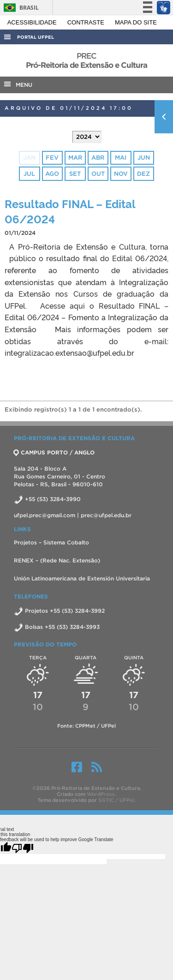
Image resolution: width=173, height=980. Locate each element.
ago (52, 174)
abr (98, 158)
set (75, 174)
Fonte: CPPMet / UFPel (86, 726)
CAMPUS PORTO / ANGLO (54, 452)
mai (121, 158)
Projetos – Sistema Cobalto (51, 542)
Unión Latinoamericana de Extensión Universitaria (82, 578)
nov (121, 174)
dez (143, 174)
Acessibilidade (33, 22)
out (98, 174)
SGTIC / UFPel (116, 800)
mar (75, 158)
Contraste (87, 22)
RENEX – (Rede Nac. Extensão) (57, 560)
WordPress (101, 794)
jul (29, 174)
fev (52, 158)
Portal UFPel (36, 37)
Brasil (20, 8)
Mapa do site (136, 22)
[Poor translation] (23, 848)
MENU (18, 84)
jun (144, 158)
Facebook (77, 767)
